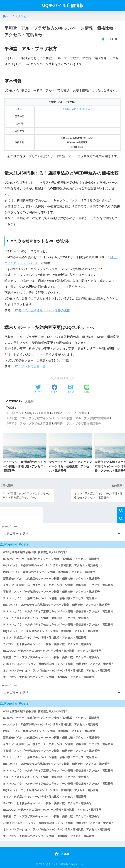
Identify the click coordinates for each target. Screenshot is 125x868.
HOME (62, 854)
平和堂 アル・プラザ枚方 (70, 413)
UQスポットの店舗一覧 (30, 366)
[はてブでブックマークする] (71, 389)
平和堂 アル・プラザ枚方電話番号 (78, 424)
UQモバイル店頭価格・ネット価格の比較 (42, 310)
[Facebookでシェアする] (54, 389)
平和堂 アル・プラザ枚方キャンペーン (34, 418)
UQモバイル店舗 (39, 413)
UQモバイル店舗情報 (63, 6)
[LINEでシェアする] (87, 389)
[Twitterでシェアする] (38, 389)
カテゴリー (9, 527)
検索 (121, 511)
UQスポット (16, 413)
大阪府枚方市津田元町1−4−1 (77, 109)
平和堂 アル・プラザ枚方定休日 (30, 424)
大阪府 (30, 401)
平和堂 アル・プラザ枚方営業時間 (87, 418)
